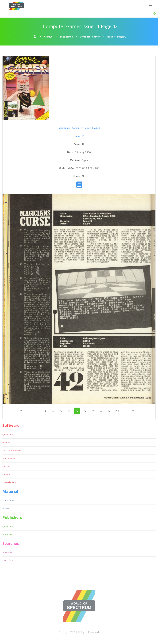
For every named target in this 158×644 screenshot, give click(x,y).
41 (69, 411)
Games (6, 442)
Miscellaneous (10, 482)
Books (6, 508)
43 (85, 411)
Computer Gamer (90, 37)
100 (117, 411)
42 (77, 411)
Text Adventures (12, 450)
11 (79, 136)
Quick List (8, 434)
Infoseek (7, 552)
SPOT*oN (8, 560)
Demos (6, 474)
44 (93, 411)
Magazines (67, 37)
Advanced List (10, 534)
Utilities (7, 466)
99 (109, 411)
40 (61, 411)
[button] (154, 14)
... (53, 411)
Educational (9, 458)
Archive (48, 37)
